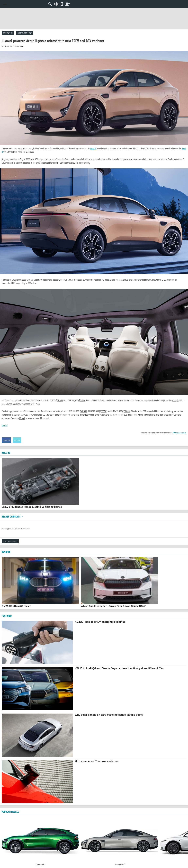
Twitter (17, 440)
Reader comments (13, 516)
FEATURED (7, 616)
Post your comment (25, 33)
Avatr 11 (93, 148)
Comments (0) (8, 33)
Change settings (179, 433)
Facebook (6, 440)
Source (4, 425)
